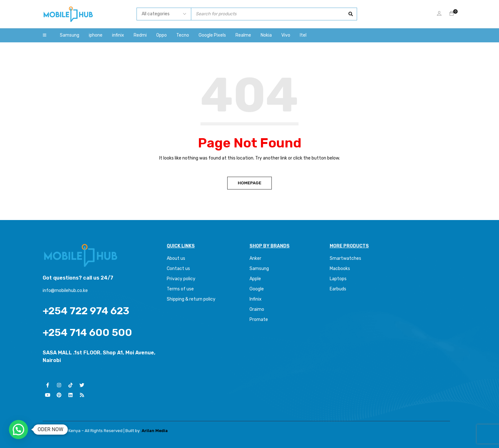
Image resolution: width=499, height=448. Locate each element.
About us (176, 258)
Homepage (250, 183)
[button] (18, 430)
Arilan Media (155, 431)
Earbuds (338, 289)
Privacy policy (181, 279)
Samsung (259, 269)
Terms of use (180, 289)
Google (257, 289)
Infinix (256, 299)
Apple (255, 279)
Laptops (338, 279)
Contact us (178, 269)
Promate (259, 320)
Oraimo (257, 309)
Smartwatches (346, 258)
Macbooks (340, 269)
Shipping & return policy (191, 299)
